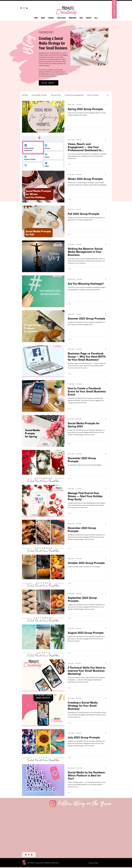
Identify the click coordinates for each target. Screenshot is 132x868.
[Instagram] (21, 8)
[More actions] (106, 105)
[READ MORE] (49, 83)
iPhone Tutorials (93, 95)
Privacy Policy (93, 863)
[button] (108, 95)
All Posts (25, 95)
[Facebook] (24, 8)
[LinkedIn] (27, 8)
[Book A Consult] (114, 9)
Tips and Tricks (56, 95)
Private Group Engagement (74, 95)
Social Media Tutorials (39, 95)
